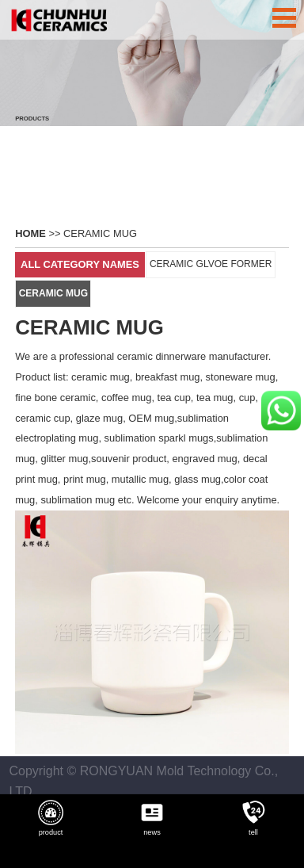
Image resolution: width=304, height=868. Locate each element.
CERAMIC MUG (100, 230)
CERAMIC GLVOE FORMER (211, 261)
